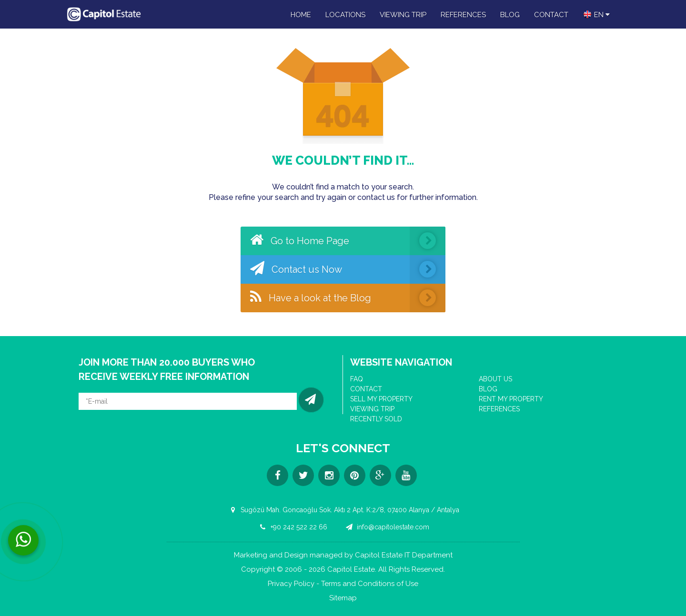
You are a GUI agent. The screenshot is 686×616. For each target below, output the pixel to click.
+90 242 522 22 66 (292, 527)
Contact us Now (348, 269)
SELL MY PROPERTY (381, 399)
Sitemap (343, 598)
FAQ (357, 379)
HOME (301, 15)
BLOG (510, 15)
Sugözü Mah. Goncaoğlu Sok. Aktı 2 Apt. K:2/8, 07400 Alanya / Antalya (343, 510)
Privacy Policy (291, 584)
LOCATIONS (345, 15)
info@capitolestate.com (386, 527)
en (596, 14)
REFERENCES (463, 15)
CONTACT (551, 15)
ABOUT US (495, 379)
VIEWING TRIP (403, 15)
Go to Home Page (348, 241)
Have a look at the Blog (348, 298)
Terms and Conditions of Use (370, 584)
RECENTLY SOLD (376, 419)
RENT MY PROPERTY (511, 399)
